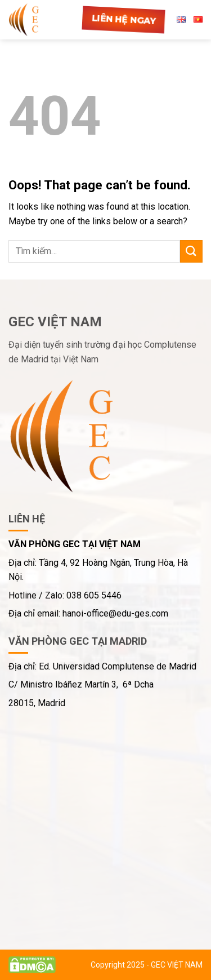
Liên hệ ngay (124, 19)
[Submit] (191, 251)
